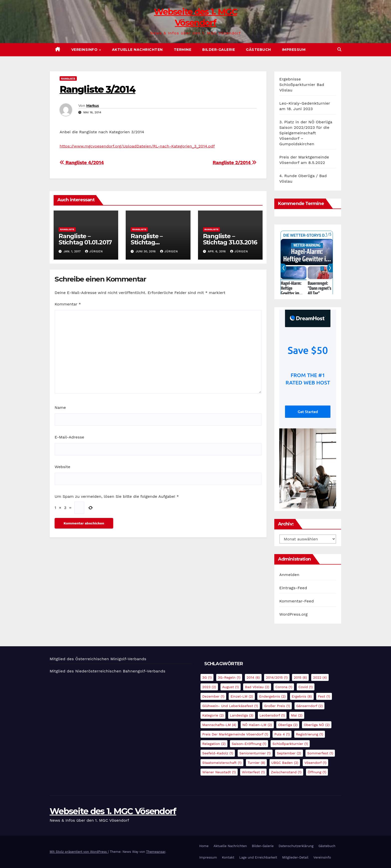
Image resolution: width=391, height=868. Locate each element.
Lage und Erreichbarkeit (258, 857)
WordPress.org (293, 614)
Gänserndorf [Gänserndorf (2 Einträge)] (310, 706)
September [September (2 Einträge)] (289, 753)
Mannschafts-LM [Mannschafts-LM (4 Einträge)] (219, 725)
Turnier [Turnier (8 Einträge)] (256, 763)
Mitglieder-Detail (295, 857)
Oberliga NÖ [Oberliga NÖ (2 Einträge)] (317, 725)
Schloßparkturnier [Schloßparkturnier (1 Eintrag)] (290, 744)
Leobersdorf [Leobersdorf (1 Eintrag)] (272, 715)
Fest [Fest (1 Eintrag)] (324, 696)
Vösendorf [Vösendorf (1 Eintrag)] (316, 763)
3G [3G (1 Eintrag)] (207, 677)
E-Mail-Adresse (69, 437)
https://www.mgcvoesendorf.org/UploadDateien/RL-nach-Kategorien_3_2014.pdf (137, 146)
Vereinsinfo (85, 50)
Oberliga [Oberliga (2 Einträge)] (288, 725)
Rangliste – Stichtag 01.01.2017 (85, 239)
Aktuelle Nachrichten (137, 50)
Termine (183, 50)
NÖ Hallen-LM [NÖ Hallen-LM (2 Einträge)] (257, 725)
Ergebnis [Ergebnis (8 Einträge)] (302, 696)
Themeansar (156, 852)
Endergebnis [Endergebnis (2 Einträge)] (272, 696)
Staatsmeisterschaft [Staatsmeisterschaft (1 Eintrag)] (222, 763)
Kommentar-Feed (296, 601)
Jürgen (94, 251)
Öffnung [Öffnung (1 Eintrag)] (317, 772)
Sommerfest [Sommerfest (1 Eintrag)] (320, 753)
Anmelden (289, 575)
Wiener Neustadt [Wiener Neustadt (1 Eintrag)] (219, 772)
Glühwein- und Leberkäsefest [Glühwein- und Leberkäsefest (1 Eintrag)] (230, 706)
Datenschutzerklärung (296, 846)
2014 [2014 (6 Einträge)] (253, 677)
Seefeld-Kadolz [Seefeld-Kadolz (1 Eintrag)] (218, 753)
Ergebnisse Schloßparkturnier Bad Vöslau (302, 85)
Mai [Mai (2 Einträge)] (297, 715)
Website (62, 467)
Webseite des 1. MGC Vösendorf (113, 811)
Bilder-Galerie (219, 50)
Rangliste (68, 78)
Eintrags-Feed (293, 588)
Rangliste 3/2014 (98, 89)
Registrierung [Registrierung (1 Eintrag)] (310, 734)
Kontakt (228, 857)
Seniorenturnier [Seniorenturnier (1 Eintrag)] (255, 753)
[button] (339, 49)
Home (204, 846)
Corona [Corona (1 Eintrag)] (284, 687)
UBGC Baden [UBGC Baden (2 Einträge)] (285, 763)
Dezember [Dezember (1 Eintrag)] (213, 696)
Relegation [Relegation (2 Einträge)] (214, 744)
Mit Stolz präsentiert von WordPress (79, 852)
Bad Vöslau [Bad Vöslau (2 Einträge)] (257, 687)
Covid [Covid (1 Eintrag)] (306, 687)
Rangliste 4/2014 (82, 163)
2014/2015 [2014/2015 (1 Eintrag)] (277, 677)
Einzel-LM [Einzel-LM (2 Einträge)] (242, 696)
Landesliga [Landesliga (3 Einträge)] (242, 715)
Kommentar (68, 304)
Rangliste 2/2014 (235, 163)
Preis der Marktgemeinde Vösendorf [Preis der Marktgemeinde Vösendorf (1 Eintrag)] (235, 734)
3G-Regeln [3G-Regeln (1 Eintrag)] (229, 677)
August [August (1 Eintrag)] (231, 687)
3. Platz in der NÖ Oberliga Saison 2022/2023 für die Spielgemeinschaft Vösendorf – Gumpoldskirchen (306, 133)
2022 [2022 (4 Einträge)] (320, 677)
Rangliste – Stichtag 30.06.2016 (147, 242)
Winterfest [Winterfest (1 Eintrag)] (253, 772)
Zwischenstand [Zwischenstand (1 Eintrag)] (286, 772)
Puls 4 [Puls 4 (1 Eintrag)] (282, 734)
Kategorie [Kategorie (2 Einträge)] (213, 715)
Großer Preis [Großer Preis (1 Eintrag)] (277, 706)
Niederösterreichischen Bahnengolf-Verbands (120, 671)
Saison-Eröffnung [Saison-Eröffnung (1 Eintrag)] (249, 744)
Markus (93, 106)
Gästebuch (258, 50)
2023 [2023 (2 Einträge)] (209, 687)
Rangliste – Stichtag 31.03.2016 (230, 239)
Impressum (294, 50)
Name (60, 407)
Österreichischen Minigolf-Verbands (111, 659)
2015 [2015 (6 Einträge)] (300, 677)
